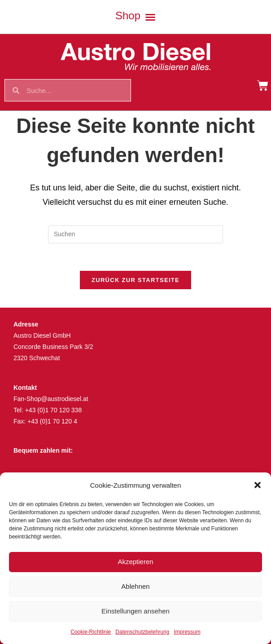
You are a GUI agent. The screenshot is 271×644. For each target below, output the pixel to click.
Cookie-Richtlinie (91, 632)
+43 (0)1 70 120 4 (52, 421)
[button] (258, 485)
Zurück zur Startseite (135, 280)
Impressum (187, 632)
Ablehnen (135, 586)
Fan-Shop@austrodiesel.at (51, 399)
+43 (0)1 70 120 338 (54, 410)
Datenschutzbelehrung (142, 632)
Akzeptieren (135, 562)
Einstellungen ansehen (135, 611)
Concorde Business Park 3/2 (53, 347)
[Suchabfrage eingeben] (135, 234)
